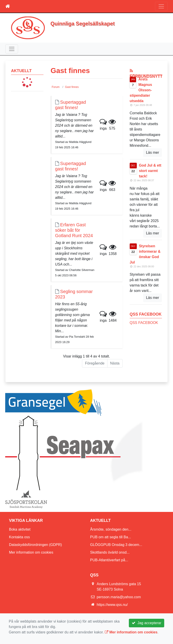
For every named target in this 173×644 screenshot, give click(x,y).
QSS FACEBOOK (144, 323)
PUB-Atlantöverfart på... (109, 560)
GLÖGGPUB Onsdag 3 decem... (116, 545)
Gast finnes (72, 87)
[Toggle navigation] (161, 6)
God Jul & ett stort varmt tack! (150, 171)
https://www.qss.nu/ (112, 605)
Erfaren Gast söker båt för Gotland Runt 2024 (74, 230)
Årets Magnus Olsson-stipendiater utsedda (141, 90)
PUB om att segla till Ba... (110, 537)
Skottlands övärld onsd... (110, 552)
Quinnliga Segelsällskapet (83, 24)
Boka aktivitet (20, 529)
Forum (56, 87)
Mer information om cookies (31, 552)
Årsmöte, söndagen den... (111, 529)
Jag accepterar (147, 623)
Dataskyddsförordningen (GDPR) (35, 545)
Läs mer (153, 152)
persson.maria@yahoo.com (119, 597)
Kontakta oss (19, 537)
